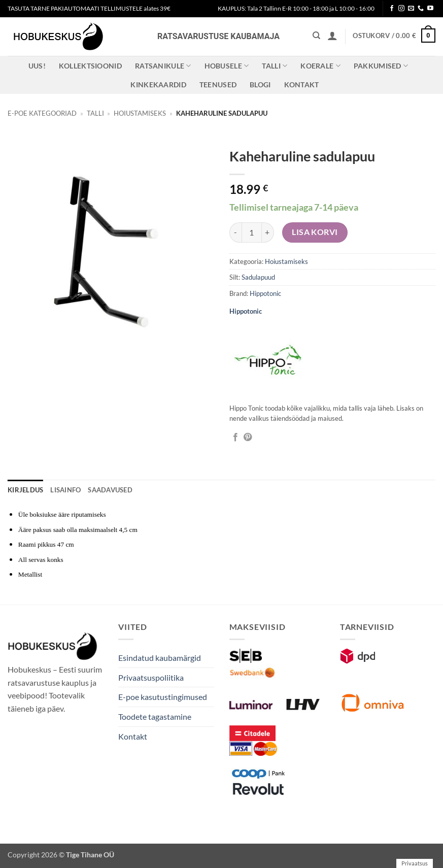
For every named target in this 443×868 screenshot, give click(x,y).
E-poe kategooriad (42, 113)
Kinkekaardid (158, 85)
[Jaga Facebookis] (235, 438)
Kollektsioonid (90, 66)
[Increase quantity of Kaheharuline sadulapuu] (268, 232)
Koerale (320, 66)
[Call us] (421, 9)
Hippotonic (265, 293)
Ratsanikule (163, 66)
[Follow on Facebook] (392, 9)
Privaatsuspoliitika (151, 677)
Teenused (218, 85)
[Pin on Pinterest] (248, 438)
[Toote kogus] (252, 232)
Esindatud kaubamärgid (160, 658)
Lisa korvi (315, 232)
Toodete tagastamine (155, 716)
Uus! (37, 66)
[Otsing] (316, 36)
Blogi (260, 85)
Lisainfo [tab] (65, 490)
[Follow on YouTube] (430, 9)
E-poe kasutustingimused (163, 697)
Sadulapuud (258, 277)
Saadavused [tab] (110, 490)
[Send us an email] (411, 9)
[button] (332, 36)
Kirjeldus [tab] (25, 490)
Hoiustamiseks (140, 113)
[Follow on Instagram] (401, 9)
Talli (275, 66)
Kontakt (302, 85)
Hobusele (227, 66)
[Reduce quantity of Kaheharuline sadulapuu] (235, 232)
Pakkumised (381, 66)
